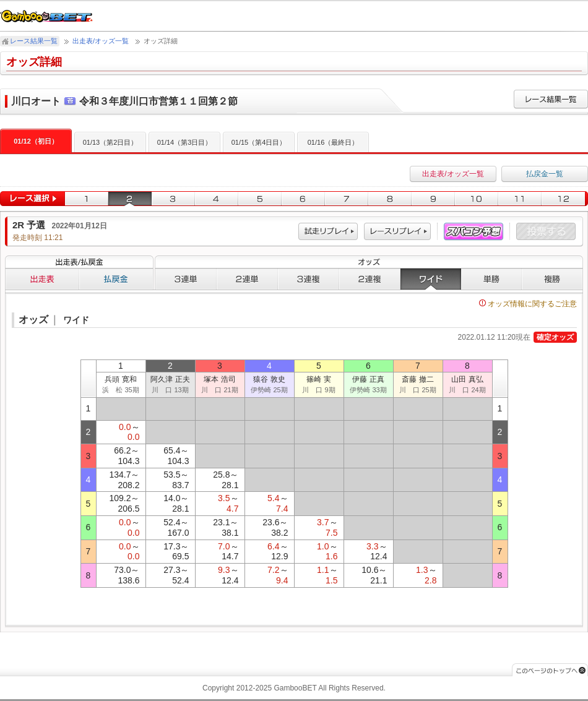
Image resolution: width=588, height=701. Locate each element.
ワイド (431, 279)
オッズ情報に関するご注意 (528, 304)
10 (477, 199)
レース (397, 232)
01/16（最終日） (333, 142)
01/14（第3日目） (185, 142)
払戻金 (116, 279)
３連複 (309, 279)
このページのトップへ (550, 670)
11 (520, 199)
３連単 (186, 279)
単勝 (491, 279)
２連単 (247, 279)
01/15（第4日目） (259, 142)
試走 (328, 232)
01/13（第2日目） (110, 142)
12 (565, 199)
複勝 (552, 279)
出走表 (42, 279)
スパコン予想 (473, 232)
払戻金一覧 (545, 174)
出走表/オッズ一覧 (101, 41)
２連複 (370, 279)
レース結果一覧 (34, 41)
